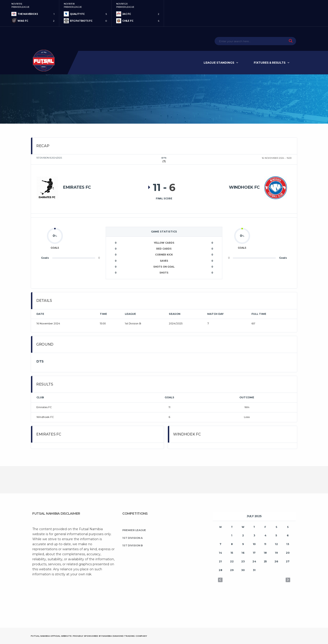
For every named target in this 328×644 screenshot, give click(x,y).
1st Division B (133, 545)
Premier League (134, 530)
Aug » (288, 580)
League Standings (219, 63)
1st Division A (132, 538)
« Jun (220, 580)
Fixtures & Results (270, 63)
